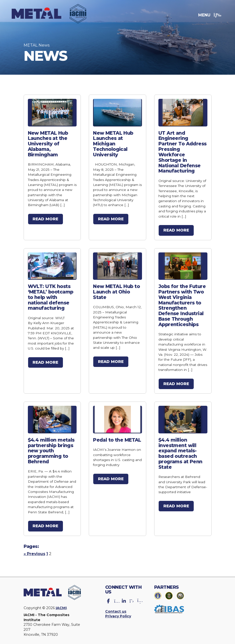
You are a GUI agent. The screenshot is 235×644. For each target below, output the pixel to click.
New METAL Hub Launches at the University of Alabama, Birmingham (48, 143)
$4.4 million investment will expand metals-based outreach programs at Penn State (181, 450)
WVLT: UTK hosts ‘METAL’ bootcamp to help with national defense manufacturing (51, 295)
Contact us (116, 608)
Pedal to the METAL (117, 437)
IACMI (62, 604)
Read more (46, 218)
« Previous (35, 550)
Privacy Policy (119, 613)
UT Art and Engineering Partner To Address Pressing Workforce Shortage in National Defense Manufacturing (183, 151)
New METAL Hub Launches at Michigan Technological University (113, 143)
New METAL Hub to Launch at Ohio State (117, 290)
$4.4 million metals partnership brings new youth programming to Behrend (51, 448)
